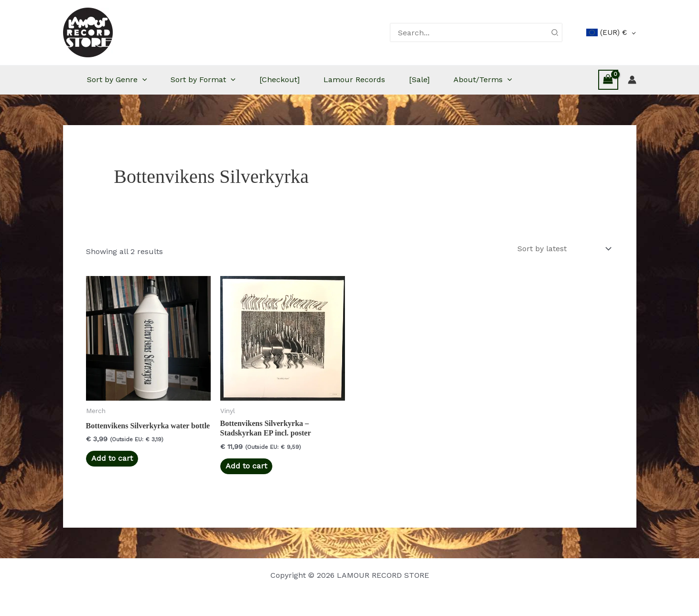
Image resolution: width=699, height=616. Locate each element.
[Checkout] (280, 80)
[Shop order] (564, 249)
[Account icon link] (632, 80)
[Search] (555, 32)
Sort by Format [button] (203, 80)
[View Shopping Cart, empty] (608, 80)
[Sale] (419, 80)
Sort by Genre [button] (117, 80)
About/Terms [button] (483, 80)
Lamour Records (354, 80)
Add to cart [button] (112, 458)
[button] (142, 80)
